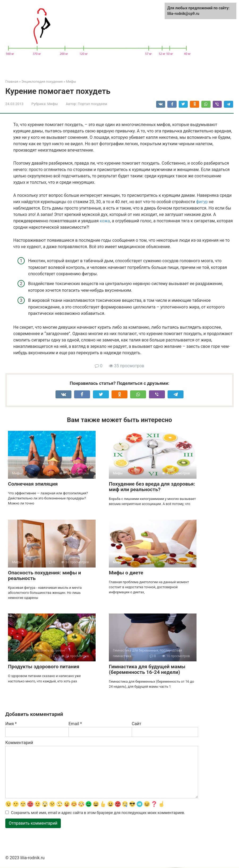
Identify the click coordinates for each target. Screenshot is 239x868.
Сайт (136, 724)
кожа (105, 221)
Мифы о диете (126, 573)
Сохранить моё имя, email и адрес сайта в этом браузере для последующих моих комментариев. (98, 813)
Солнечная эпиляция (33, 484)
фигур (202, 202)
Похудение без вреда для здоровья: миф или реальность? (152, 487)
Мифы (53, 104)
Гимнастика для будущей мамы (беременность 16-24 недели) (147, 669)
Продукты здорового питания (44, 667)
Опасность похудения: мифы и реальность (44, 575)
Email (75, 724)
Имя (11, 724)
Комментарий (19, 743)
